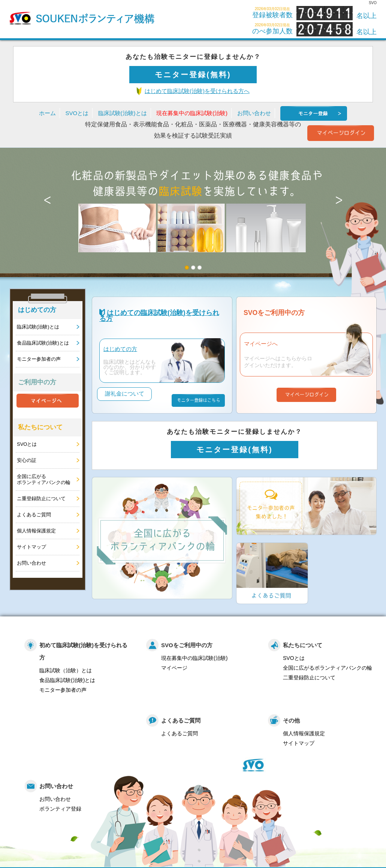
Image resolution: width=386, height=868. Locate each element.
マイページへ (261, 344)
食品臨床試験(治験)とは (43, 343)
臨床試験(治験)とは (123, 113)
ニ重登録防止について (41, 498)
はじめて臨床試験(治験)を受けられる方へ (197, 91)
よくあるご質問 (34, 515)
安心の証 (27, 460)
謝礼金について (126, 401)
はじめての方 (120, 349)
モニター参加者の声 (39, 359)
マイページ (174, 664)
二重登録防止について (309, 673)
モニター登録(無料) (193, 75)
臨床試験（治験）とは (66, 666)
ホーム (47, 113)
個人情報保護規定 (36, 531)
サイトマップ (31, 547)
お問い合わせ (254, 113)
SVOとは (77, 113)
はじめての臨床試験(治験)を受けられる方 (159, 316)
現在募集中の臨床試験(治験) (192, 113)
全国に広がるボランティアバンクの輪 (44, 479)
